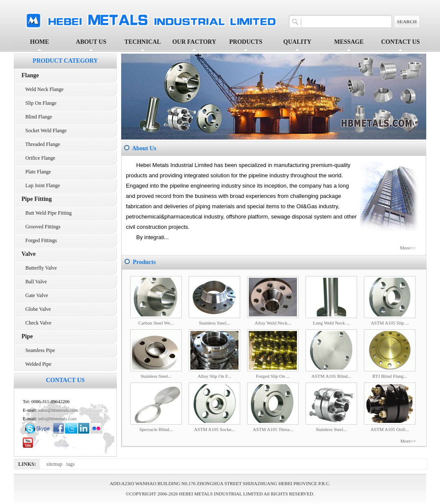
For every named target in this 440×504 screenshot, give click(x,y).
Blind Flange (37, 117)
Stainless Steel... (214, 323)
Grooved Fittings (41, 227)
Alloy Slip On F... (214, 376)
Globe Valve (36, 309)
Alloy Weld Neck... (273, 323)
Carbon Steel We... (156, 323)
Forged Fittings (39, 240)
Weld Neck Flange (43, 89)
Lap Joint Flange (41, 185)
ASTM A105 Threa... (273, 429)
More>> (408, 248)
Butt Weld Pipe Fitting (47, 213)
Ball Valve (34, 282)
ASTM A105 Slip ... (390, 323)
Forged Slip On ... (273, 376)
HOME (40, 42)
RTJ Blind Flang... (390, 376)
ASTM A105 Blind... (332, 376)
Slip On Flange (39, 103)
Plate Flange (36, 172)
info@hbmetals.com (57, 419)
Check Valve (37, 323)
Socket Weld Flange (44, 131)
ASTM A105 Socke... (214, 429)
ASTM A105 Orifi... (390, 429)
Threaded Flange (41, 144)
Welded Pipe (36, 364)
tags (72, 464)
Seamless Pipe (38, 350)
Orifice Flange (38, 158)
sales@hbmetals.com (58, 410)
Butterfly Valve (39, 268)
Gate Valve (35, 295)
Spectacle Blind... (156, 429)
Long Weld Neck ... (331, 323)
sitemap (56, 464)
